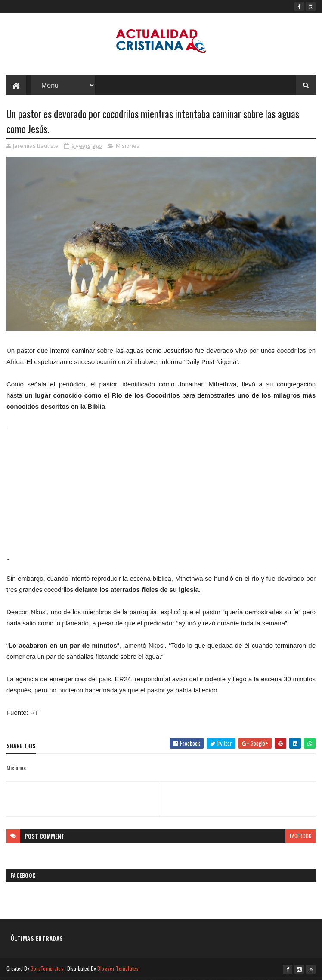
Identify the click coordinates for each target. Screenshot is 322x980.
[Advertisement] (161, 493)
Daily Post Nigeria (211, 362)
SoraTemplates (47, 968)
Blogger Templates (118, 968)
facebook (300, 836)
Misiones (128, 146)
